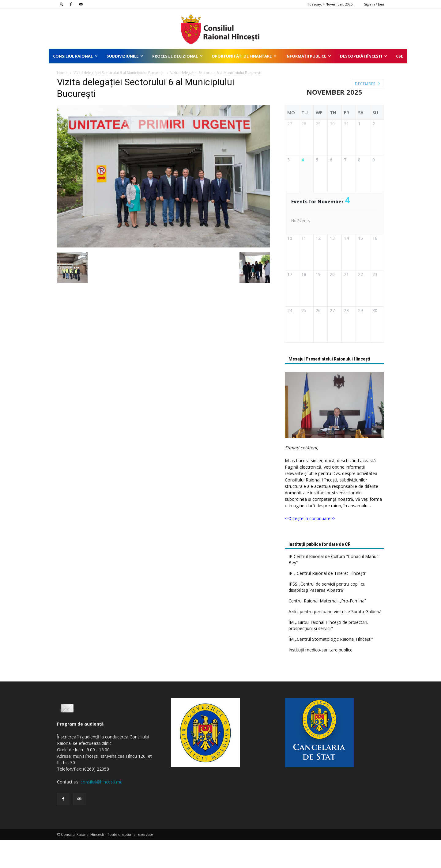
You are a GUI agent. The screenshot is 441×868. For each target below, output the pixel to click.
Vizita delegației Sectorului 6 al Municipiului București (119, 73)
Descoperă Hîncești (364, 56)
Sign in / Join (374, 4)
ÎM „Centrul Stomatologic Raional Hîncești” (331, 667)
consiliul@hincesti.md (102, 810)
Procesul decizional (177, 56)
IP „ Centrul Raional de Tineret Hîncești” (328, 601)
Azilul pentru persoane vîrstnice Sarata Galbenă (335, 639)
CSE (400, 56)
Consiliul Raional (75, 56)
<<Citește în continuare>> (310, 546)
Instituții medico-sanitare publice (320, 678)
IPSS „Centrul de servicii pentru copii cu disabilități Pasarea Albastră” (327, 615)
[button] (62, 4)
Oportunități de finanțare (244, 56)
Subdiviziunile (125, 56)
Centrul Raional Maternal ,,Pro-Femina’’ (327, 629)
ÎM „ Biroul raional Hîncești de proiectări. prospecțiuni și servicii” (328, 653)
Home (62, 73)
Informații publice (308, 56)
